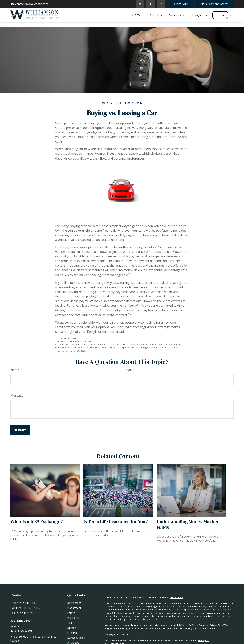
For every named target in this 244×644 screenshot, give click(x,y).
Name (15, 370)
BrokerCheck (177, 597)
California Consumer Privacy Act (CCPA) (208, 625)
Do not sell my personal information (196, 628)
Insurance (73, 618)
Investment (74, 608)
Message (17, 395)
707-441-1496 (28, 603)
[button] (137, 15)
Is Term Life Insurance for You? (116, 522)
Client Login (181, 4)
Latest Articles (76, 638)
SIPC (207, 640)
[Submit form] (20, 430)
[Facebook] (150, 4)
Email (128, 370)
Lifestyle (72, 633)
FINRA (201, 640)
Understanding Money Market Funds (188, 524)
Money (72, 628)
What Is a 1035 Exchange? (37, 522)
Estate (71, 613)
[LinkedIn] (140, 4)
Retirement (74, 603)
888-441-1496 (31, 608)
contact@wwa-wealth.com (29, 4)
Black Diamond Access (214, 4)
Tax (70, 623)
